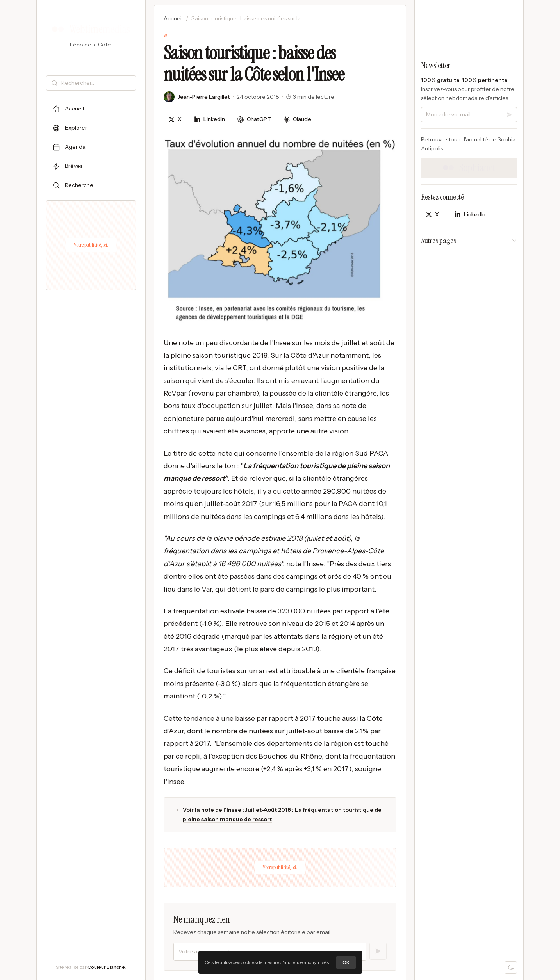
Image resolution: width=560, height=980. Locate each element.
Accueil (173, 18)
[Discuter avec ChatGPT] (254, 119)
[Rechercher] (97, 83)
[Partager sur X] (175, 119)
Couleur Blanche (106, 967)
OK (346, 962)
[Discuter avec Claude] (297, 119)
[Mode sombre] (511, 968)
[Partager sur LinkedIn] (210, 119)
